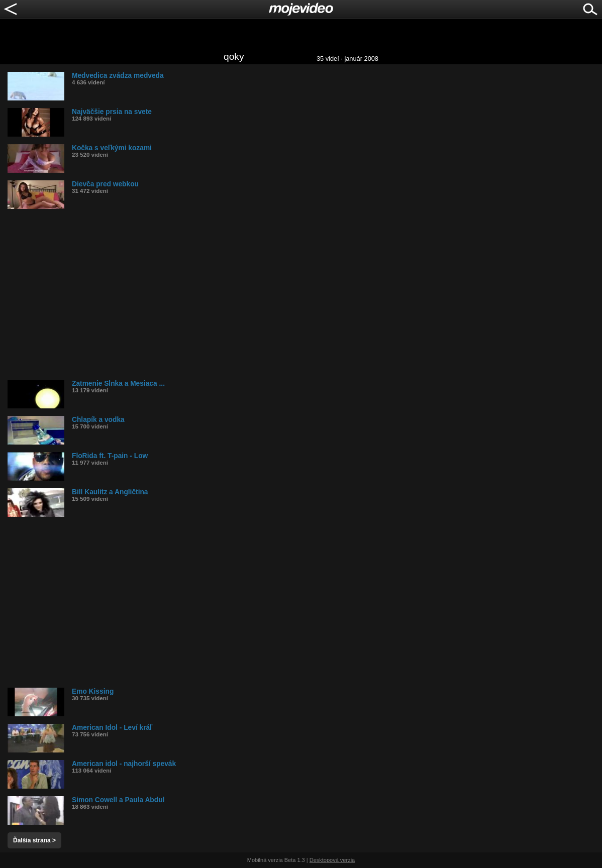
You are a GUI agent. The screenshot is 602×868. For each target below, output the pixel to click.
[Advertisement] (305, 294)
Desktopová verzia (332, 860)
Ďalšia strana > (34, 840)
